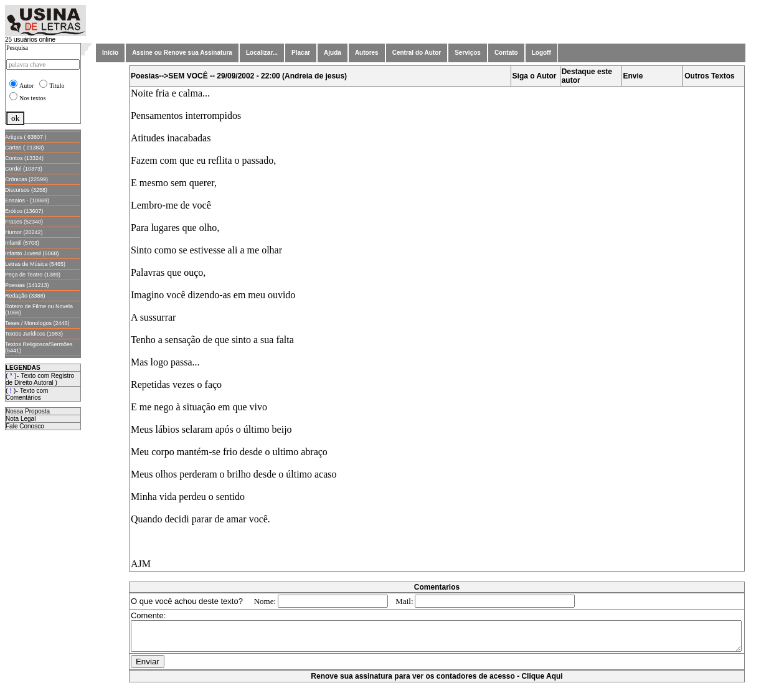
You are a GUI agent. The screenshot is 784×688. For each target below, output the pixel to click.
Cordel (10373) (24, 169)
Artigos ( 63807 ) (26, 137)
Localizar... (262, 53)
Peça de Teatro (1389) (33, 275)
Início (110, 53)
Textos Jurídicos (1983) (34, 334)
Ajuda (333, 53)
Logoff (541, 53)
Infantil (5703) (22, 243)
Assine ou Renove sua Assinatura (182, 53)
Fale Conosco (25, 426)
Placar (301, 53)
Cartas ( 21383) (25, 148)
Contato (506, 53)
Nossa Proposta (28, 411)
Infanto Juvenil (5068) (32, 253)
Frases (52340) (24, 222)
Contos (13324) (24, 158)
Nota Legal (21, 419)
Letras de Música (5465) (35, 264)
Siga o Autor (537, 76)
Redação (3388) (25, 296)
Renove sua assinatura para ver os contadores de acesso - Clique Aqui (439, 682)
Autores (367, 53)
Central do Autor (417, 53)
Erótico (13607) (24, 211)
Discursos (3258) (26, 190)
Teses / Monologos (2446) (37, 323)
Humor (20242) (24, 232)
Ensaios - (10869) (27, 200)
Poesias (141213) (27, 285)
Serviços (468, 53)
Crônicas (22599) (26, 179)
